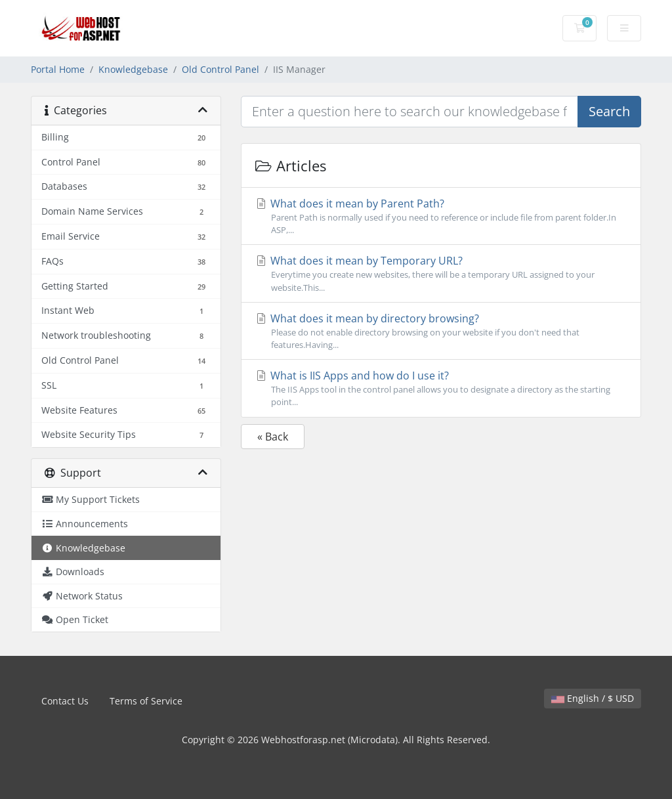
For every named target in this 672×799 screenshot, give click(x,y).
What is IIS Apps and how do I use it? (441, 388)
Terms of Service (146, 701)
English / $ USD (593, 698)
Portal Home (58, 69)
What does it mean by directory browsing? (441, 331)
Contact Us (65, 701)
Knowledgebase (133, 69)
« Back (273, 437)
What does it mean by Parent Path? (441, 216)
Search (609, 111)
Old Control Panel (220, 69)
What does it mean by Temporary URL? (441, 273)
